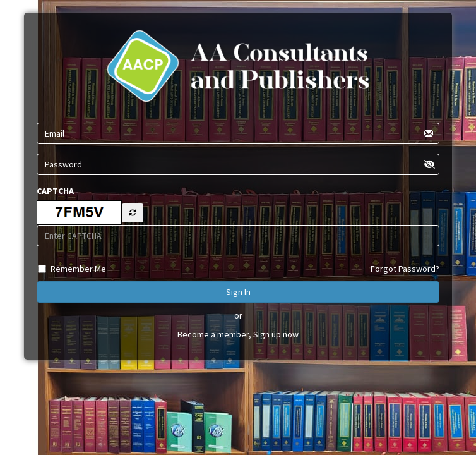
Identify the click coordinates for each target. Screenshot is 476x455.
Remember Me (78, 269)
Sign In (238, 292)
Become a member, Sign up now (238, 334)
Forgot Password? (405, 269)
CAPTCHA (55, 191)
